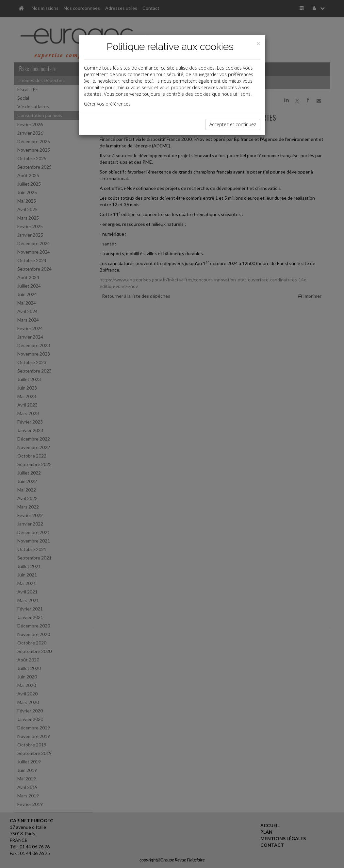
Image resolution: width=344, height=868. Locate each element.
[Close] (258, 44)
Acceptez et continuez (233, 124)
